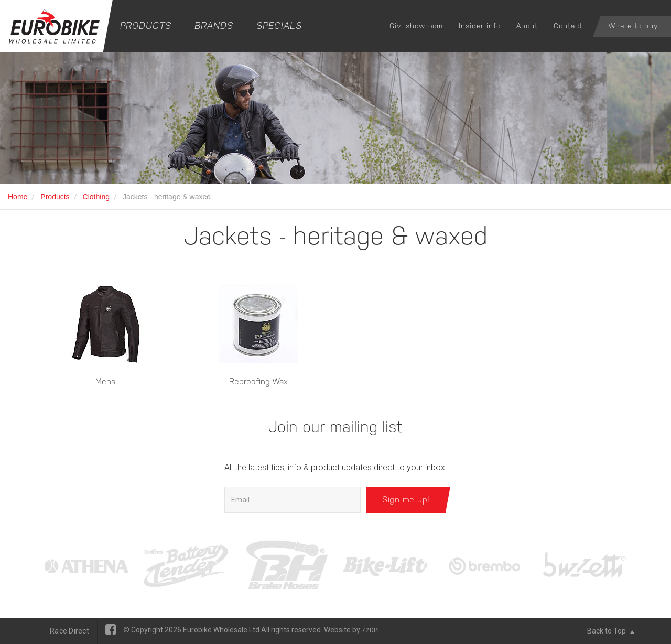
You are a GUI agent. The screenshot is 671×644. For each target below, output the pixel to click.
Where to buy (633, 26)
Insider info (480, 26)
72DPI (370, 630)
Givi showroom (416, 26)
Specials (279, 25)
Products (146, 25)
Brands (214, 25)
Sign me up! (406, 500)
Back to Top (611, 631)
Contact (568, 26)
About (527, 26)
